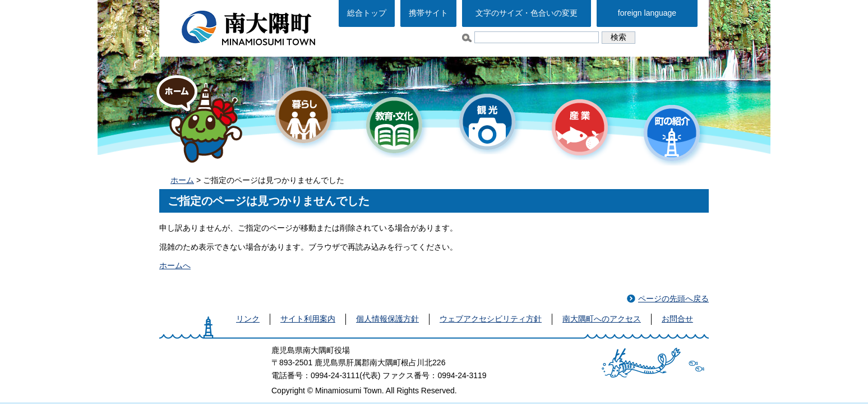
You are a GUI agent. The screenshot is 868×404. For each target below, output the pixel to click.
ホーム (182, 180)
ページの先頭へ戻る (673, 299)
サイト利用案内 (308, 319)
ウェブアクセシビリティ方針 (491, 319)
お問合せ (677, 319)
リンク (248, 319)
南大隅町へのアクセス (602, 319)
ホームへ (175, 265)
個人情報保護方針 (387, 319)
